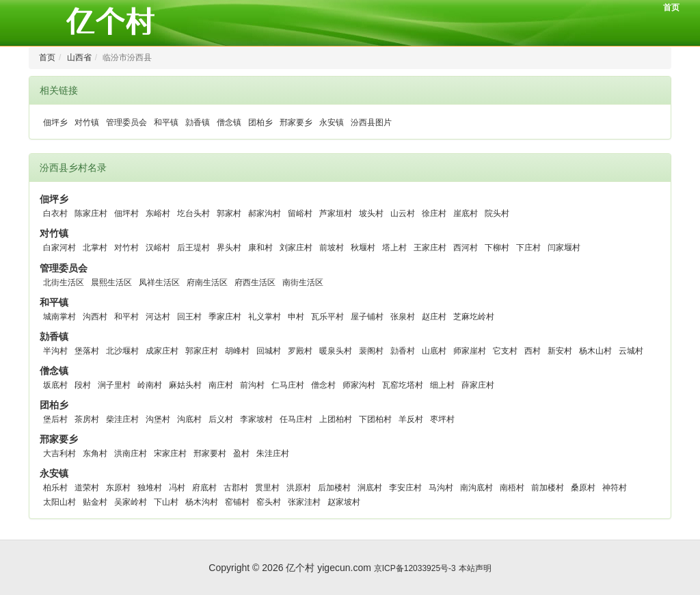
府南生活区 (207, 282)
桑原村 (583, 488)
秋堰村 (363, 248)
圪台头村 (193, 213)
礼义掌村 (265, 317)
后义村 (221, 419)
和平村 (126, 317)
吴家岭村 (131, 502)
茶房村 (87, 419)
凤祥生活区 (159, 282)
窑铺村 (237, 502)
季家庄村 (225, 317)
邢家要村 (210, 453)
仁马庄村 (288, 385)
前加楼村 (548, 488)
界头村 (229, 248)
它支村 (505, 351)
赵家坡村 (344, 502)
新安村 (560, 351)
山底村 (434, 351)
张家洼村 (304, 502)
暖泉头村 (336, 351)
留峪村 (300, 213)
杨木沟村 (202, 502)
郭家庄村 (202, 351)
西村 (533, 351)
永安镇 (332, 122)
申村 (296, 317)
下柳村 (497, 248)
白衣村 (55, 213)
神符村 (615, 488)
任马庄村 (296, 419)
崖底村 (466, 213)
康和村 (260, 248)
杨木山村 (595, 351)
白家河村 (59, 248)
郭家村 (229, 213)
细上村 (442, 385)
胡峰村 (237, 351)
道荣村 (87, 488)
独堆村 (150, 488)
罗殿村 (300, 351)
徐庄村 (434, 213)
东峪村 (158, 213)
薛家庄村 (478, 385)
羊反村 (411, 419)
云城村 (631, 351)
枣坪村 (442, 419)
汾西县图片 (371, 122)
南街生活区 (303, 282)
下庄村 (528, 248)
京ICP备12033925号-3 (415, 568)
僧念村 (323, 385)
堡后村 (55, 419)
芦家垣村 (336, 213)
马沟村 (441, 488)
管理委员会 (126, 122)
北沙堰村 (122, 351)
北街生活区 (64, 282)
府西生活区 (255, 282)
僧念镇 (229, 122)
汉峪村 (158, 248)
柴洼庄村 (122, 419)
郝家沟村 (265, 213)
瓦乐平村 (327, 317)
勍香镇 (198, 122)
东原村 (118, 488)
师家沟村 (359, 385)
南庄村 (221, 385)
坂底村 (55, 385)
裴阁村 (371, 351)
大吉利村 (59, 453)
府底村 (204, 488)
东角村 (95, 453)
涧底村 (370, 488)
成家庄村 (162, 351)
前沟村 (252, 385)
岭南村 (150, 385)
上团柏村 (336, 419)
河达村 (158, 317)
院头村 (497, 213)
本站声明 (475, 568)
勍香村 (403, 351)
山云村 (403, 213)
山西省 (79, 57)
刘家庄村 (296, 248)
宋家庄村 (170, 453)
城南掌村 (59, 317)
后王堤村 (193, 248)
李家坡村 (256, 419)
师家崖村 (470, 351)
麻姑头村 (185, 385)
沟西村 (95, 317)
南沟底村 (476, 488)
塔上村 (394, 248)
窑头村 (269, 502)
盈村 (241, 453)
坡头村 (371, 213)
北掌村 (95, 248)
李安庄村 (405, 488)
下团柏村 (375, 419)
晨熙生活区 (111, 282)
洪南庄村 (131, 453)
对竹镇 (87, 122)
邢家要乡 (296, 122)
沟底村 (189, 419)
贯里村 (267, 488)
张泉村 (403, 317)
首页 (671, 8)
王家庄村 (430, 248)
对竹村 (126, 248)
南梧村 (512, 488)
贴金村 (95, 502)
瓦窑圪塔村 (403, 385)
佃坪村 (126, 213)
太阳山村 (59, 502)
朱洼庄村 (273, 453)
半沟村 (55, 351)
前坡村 (332, 248)
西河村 (466, 248)
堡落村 (87, 351)
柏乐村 (55, 488)
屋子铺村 (367, 317)
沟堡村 (158, 419)
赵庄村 (434, 317)
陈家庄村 (91, 213)
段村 (83, 385)
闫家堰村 (564, 248)
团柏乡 (260, 122)
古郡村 (236, 488)
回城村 (269, 351)
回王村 (189, 317)
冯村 (177, 488)
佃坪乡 (55, 122)
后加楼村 (334, 488)
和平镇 (166, 122)
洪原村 (299, 488)
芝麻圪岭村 (474, 317)
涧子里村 (114, 385)
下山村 (166, 502)
